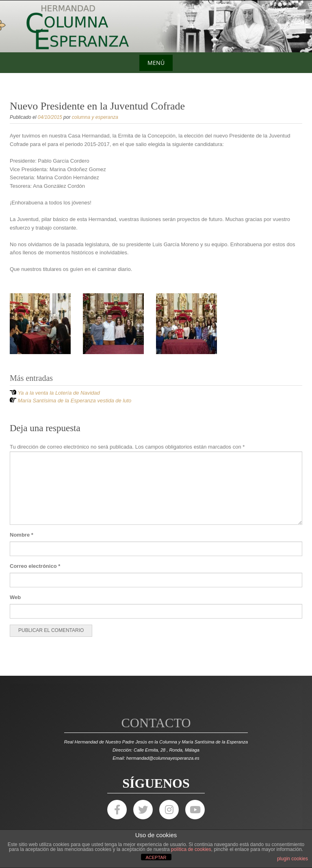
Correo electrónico (35, 566)
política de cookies (191, 849)
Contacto (156, 723)
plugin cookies (292, 859)
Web (15, 597)
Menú (156, 63)
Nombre (22, 535)
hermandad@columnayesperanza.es (163, 758)
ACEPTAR (156, 857)
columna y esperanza (95, 117)
